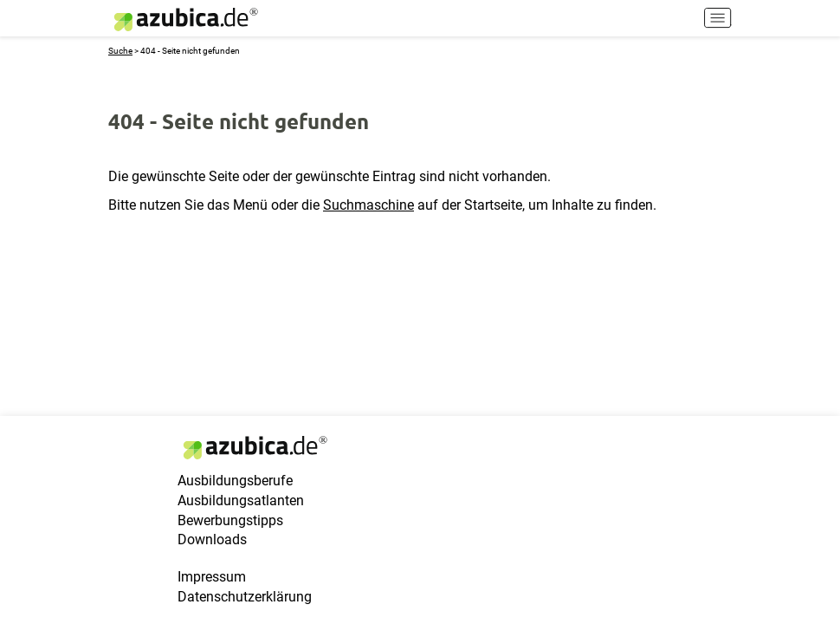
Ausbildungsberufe (235, 481)
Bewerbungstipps (230, 520)
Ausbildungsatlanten (241, 500)
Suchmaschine (368, 205)
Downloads (212, 539)
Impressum (212, 577)
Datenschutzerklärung (245, 597)
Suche (120, 51)
